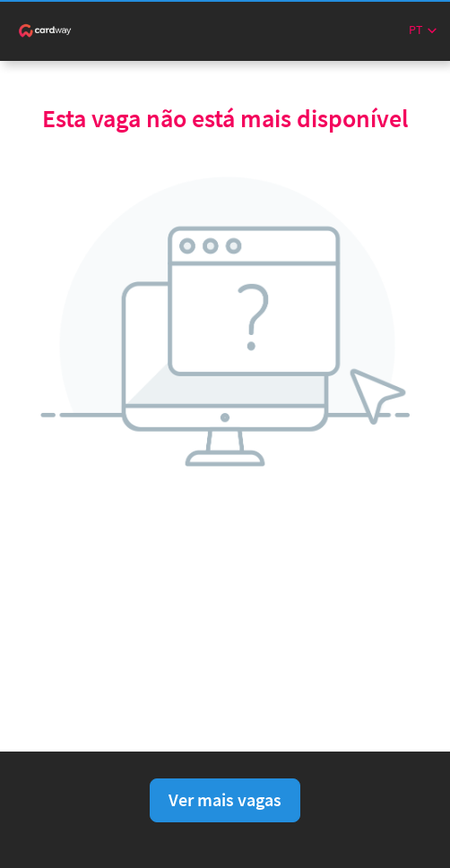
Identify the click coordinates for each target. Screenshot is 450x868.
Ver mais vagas (225, 799)
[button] (423, 30)
